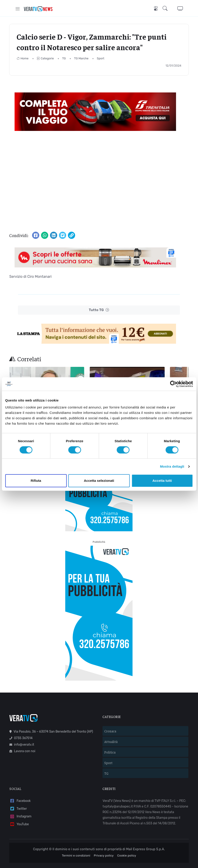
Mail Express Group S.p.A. (146, 837)
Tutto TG (99, 310)
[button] (166, 9)
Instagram (20, 804)
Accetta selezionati (99, 481)
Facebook (20, 788)
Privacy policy (104, 843)
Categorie (45, 58)
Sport (101, 58)
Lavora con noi (22, 739)
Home (23, 58)
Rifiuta (36, 481)
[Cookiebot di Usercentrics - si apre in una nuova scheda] (173, 384)
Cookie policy (127, 843)
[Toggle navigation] (18, 9)
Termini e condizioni (76, 843)
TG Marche (81, 58)
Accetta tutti (162, 481)
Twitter (18, 796)
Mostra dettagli (172, 466)
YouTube (19, 812)
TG (64, 58)
